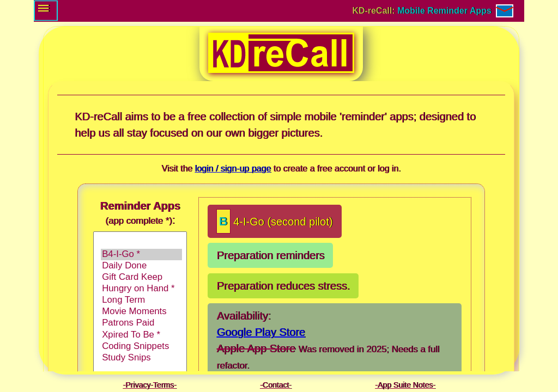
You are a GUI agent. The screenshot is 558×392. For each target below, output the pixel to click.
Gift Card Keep (141, 277)
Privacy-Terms (150, 385)
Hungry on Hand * (141, 289)
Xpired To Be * (141, 335)
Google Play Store (260, 332)
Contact (276, 385)
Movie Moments (141, 312)
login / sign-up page (233, 169)
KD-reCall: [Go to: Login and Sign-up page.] (375, 11)
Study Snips (141, 358)
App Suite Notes (405, 385)
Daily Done (141, 266)
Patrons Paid (141, 323)
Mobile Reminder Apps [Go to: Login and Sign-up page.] (444, 11)
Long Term (141, 300)
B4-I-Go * (141, 255)
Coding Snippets (141, 347)
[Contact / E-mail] (505, 11)
